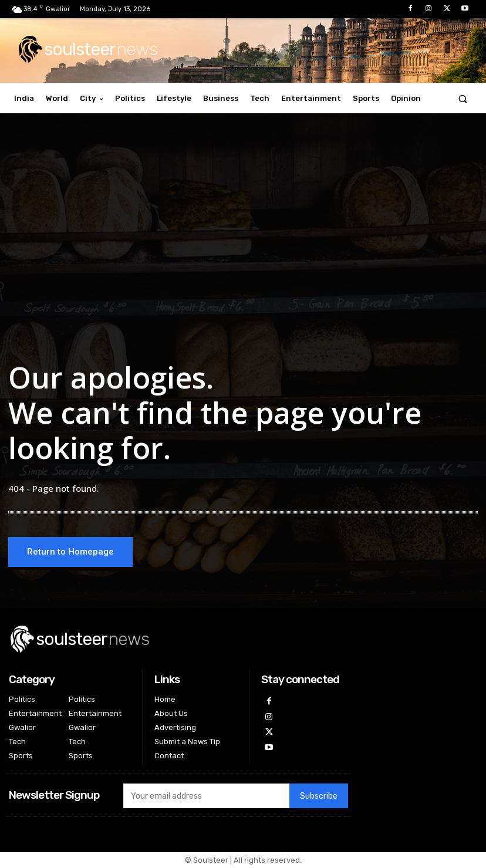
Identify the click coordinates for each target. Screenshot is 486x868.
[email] (206, 796)
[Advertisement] (243, 231)
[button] (463, 98)
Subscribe (319, 797)
